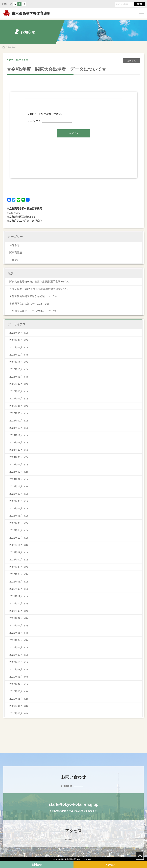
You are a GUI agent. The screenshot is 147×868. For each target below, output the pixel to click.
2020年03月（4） (19, 713)
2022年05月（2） (19, 567)
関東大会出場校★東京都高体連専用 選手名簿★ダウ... (40, 282)
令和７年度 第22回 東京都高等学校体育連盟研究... (39, 289)
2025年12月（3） (19, 355)
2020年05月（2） (19, 699)
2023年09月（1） (19, 494)
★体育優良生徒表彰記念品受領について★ (33, 296)
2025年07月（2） (19, 384)
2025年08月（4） (19, 377)
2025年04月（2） (19, 406)
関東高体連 (16, 252)
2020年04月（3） (19, 706)
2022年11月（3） (19, 545)
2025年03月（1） (19, 413)
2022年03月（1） (19, 582)
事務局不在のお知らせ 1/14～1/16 (31, 304)
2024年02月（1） (19, 479)
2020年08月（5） (19, 677)
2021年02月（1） (19, 655)
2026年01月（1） (19, 347)
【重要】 (14, 260)
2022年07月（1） (19, 560)
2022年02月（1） (19, 589)
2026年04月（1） (19, 333)
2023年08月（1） (19, 501)
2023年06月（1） (19, 516)
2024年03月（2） (19, 472)
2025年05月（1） (19, 398)
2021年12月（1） (19, 596)
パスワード (50, 121)
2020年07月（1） (19, 684)
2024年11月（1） (19, 435)
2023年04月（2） (19, 530)
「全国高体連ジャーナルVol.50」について (33, 311)
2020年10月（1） (19, 662)
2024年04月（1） (19, 464)
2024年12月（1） (19, 428)
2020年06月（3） (19, 691)
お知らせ (14, 245)
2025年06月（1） (19, 391)
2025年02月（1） (19, 421)
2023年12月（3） (19, 486)
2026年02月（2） (19, 340)
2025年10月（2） (19, 369)
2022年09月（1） (19, 552)
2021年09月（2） (19, 611)
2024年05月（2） (19, 457)
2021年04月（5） (19, 640)
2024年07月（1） (19, 450)
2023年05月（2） (19, 523)
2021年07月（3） (19, 618)
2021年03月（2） (19, 647)
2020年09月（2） (19, 669)
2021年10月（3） (19, 603)
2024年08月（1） (19, 442)
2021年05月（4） (19, 633)
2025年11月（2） (19, 362)
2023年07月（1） (19, 508)
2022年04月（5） (19, 574)
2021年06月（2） (19, 625)
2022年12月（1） (19, 538)
